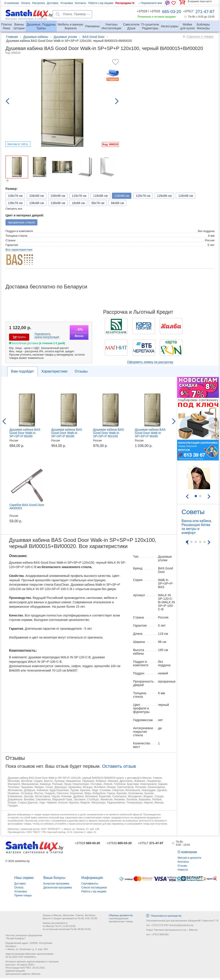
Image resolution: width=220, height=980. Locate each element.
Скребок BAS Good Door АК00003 (27, 507)
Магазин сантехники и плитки (26, 18)
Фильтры (203, 25)
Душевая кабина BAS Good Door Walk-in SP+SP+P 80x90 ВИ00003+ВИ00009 (67, 435)
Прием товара (23, 895)
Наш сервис (24, 878)
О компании (12, 3)
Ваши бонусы (54, 878)
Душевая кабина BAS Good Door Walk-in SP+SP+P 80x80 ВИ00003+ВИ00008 (25, 435)
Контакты (81, 3)
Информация (92, 878)
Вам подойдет (22, 371)
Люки (6, 25)
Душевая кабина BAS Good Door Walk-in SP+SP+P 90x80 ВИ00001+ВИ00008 (150, 435)
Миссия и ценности (189, 858)
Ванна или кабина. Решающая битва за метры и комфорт (197, 527)
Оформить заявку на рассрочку (150, 362)
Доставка (53, 3)
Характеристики (54, 371)
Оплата (26, 3)
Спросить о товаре (200, 37)
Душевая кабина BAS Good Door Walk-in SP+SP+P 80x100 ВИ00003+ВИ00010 (108, 435)
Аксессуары (170, 26)
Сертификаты (90, 884)
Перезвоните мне (150, 3)
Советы (193, 512)
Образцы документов (121, 915)
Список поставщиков (94, 888)
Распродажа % (125, 3)
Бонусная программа (56, 884)
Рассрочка (38, 3)
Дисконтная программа (58, 888)
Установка (67, 3)
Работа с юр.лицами (101, 3)
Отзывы (81, 371)
